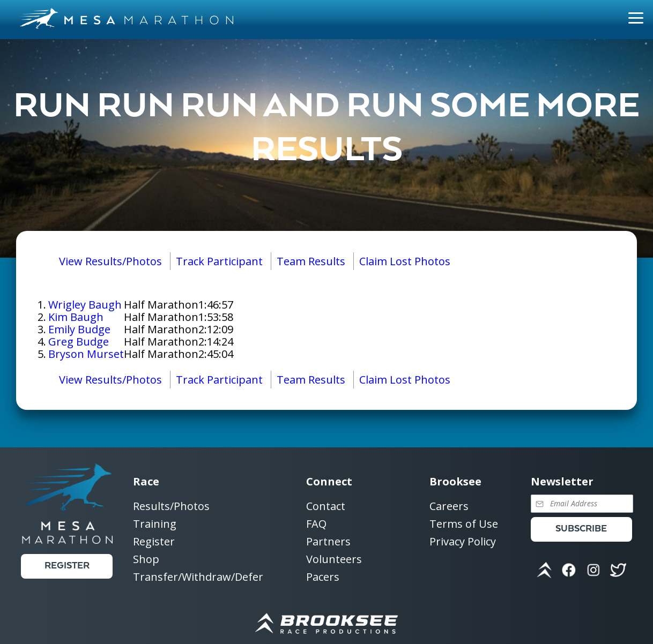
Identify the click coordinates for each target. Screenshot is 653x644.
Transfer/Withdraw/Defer (198, 577)
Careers (449, 507)
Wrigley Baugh (85, 305)
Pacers (323, 577)
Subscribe (581, 529)
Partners (328, 542)
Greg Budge (79, 342)
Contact (326, 507)
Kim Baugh (76, 317)
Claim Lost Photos (405, 261)
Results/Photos (171, 507)
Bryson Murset (86, 354)
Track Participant (219, 261)
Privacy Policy (463, 541)
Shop (146, 560)
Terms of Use (464, 524)
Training (155, 524)
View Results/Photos (110, 261)
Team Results (311, 261)
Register (67, 566)
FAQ (316, 524)
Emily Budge (79, 329)
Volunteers (334, 560)
